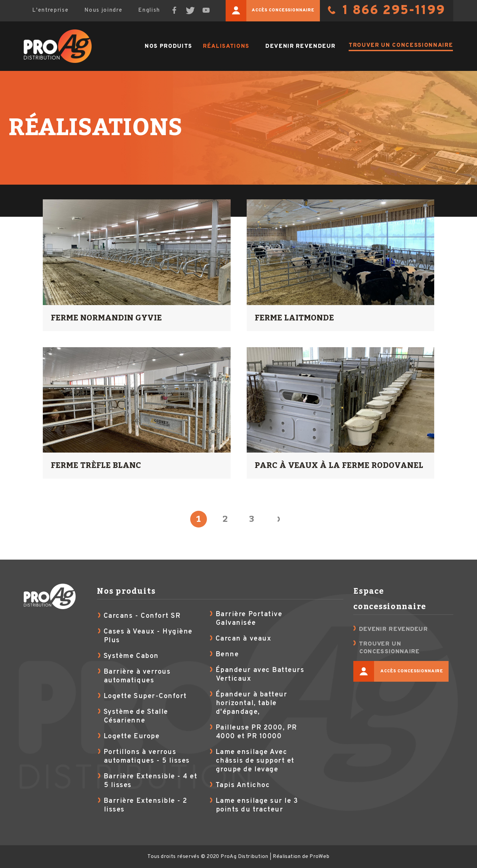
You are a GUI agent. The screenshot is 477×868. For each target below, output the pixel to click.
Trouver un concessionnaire (401, 45)
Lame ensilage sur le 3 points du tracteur (257, 805)
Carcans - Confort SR (142, 616)
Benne (227, 655)
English (149, 10)
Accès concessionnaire (270, 11)
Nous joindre (103, 10)
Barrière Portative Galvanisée (249, 619)
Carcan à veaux (243, 639)
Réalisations (226, 46)
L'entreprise (50, 10)
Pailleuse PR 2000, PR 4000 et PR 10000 (256, 732)
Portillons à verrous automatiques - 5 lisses (147, 757)
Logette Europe (132, 737)
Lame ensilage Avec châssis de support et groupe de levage (255, 761)
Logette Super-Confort (145, 696)
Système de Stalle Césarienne (136, 716)
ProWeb (319, 857)
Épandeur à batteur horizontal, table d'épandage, (252, 703)
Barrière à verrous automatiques (137, 676)
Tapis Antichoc (243, 785)
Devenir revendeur (300, 46)
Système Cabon (131, 656)
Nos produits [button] (168, 46)
